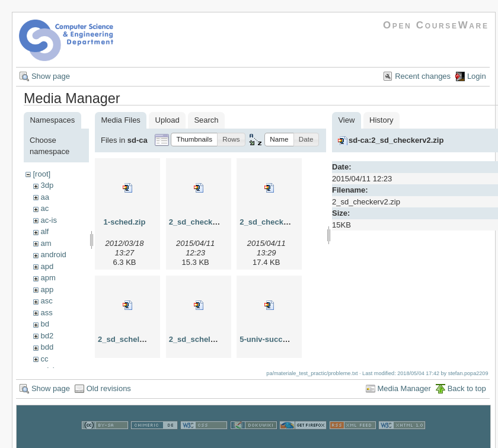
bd (44, 324)
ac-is (48, 220)
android (53, 255)
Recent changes (423, 76)
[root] (41, 174)
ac (44, 208)
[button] (194, 140)
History (381, 120)
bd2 (47, 336)
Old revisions (109, 394)
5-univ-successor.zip (277, 339)
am (46, 243)
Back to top (467, 394)
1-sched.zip (125, 222)
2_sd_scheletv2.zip (133, 339)
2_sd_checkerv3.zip (276, 222)
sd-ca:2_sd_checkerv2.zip (396, 140)
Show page (51, 76)
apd (47, 266)
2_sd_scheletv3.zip (204, 339)
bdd (47, 347)
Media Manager (404, 394)
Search (206, 120)
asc (46, 301)
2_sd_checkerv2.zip (205, 222)
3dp (47, 185)
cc (44, 359)
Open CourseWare (436, 25)
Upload (167, 120)
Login (477, 76)
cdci (47, 370)
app (47, 289)
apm (48, 278)
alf (44, 231)
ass (46, 313)
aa (44, 197)
